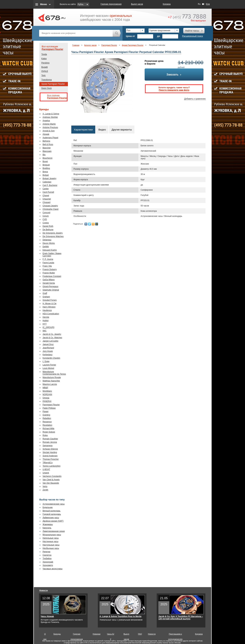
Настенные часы (50, 541)
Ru (199, 4)
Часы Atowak (47, 616)
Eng (208, 4)
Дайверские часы (51, 518)
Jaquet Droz (48, 344)
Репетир (46, 552)
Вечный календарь (51, 511)
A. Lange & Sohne (51, 114)
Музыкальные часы (52, 535)
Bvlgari (46, 175)
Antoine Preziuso (50, 127)
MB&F (45, 388)
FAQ (140, 634)
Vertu (45, 486)
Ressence (47, 422)
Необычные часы (51, 548)
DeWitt (46, 247)
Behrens (46, 141)
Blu (44, 155)
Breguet (46, 165)
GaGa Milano (49, 280)
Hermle (46, 317)
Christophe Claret (50, 209)
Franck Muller (49, 273)
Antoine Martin (49, 124)
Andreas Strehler (50, 117)
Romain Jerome (50, 442)
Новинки (97, 634)
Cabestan (47, 182)
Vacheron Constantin (52, 476)
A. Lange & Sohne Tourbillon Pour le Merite (120, 616)
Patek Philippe (49, 408)
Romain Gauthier (50, 439)
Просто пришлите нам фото (174, 90)
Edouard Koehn (50, 250)
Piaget (45, 412)
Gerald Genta (49, 283)
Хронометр (48, 565)
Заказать (174, 75)
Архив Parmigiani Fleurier (53, 84)
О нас (45, 635)
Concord (46, 213)
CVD (45, 219)
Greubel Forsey (50, 300)
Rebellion (47, 418)
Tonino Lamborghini (51, 466)
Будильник (48, 507)
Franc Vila (47, 266)
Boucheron (47, 158)
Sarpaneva (47, 446)
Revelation (47, 425)
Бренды (57, 634)
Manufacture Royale (52, 377)
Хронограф (48, 562)
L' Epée (46, 361)
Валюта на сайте (68, 4)
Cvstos (46, 223)
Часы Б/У (111, 635)
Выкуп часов (137, 4)
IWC (44, 331)
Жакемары (48, 524)
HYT (45, 324)
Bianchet (47, 148)
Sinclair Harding (50, 452)
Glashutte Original (51, 290)
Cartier (46, 189)
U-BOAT (46, 469)
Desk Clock (47, 88)
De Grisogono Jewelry (53, 233)
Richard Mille (48, 429)
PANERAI (47, 401)
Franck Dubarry (50, 269)
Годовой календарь (52, 514)
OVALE (45, 71)
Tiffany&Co (48, 463)
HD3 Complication (51, 314)
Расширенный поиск (192, 36)
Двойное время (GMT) (53, 521)
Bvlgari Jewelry (49, 179)
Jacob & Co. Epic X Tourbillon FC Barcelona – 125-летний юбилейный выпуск (181, 618)
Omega (46, 398)
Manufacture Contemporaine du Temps (54, 373)
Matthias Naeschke (51, 381)
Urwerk (46, 473)
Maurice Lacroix (50, 384)
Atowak (46, 134)
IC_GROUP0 (48, 327)
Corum (46, 216)
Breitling (46, 168)
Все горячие (56, 97)
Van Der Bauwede (51, 483)
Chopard (46, 202)
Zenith (45, 490)
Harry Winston (49, 307)
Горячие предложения (111, 4)
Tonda (44, 54)
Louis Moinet (48, 368)
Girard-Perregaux (50, 286)
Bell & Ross (48, 144)
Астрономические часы (54, 504)
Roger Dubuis (49, 432)
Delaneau (47, 240)
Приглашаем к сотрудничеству (175, 635)
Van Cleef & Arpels (51, 480)
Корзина (167, 4)
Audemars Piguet (50, 138)
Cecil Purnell (48, 192)
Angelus (46, 121)
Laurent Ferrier (49, 365)
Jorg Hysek (48, 351)
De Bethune (48, 230)
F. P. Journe (48, 259)
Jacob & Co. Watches (52, 338)
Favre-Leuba (48, 263)
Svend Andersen (50, 456)
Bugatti (44, 67)
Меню (44, 4)
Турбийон (47, 558)
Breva (45, 172)
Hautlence (47, 310)
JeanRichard (48, 348)
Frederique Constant (52, 276)
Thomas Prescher (51, 459)
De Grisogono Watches (53, 236)
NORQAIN (47, 394)
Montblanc (47, 391)
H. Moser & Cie (49, 304)
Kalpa (44, 59)
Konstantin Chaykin (51, 358)
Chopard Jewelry (50, 206)
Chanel (46, 196)
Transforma (47, 80)
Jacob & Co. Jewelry (52, 334)
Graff (45, 293)
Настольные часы (51, 545)
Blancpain (47, 151)
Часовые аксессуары (52, 569)
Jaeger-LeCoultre (50, 341)
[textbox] (76, 33)
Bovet (45, 161)
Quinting (46, 415)
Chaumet (47, 199)
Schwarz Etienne (50, 449)
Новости (44, 590)
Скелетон (47, 555)
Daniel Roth (48, 226)
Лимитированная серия (54, 531)
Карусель (47, 528)
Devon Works (49, 243)
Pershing (45, 63)
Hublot (46, 321)
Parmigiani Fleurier (52, 49)
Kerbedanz (47, 355)
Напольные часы (51, 538)
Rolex (45, 435)
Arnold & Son (49, 131)
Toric (43, 75)
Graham (46, 297)
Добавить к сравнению (195, 99)
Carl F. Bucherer (50, 185)
